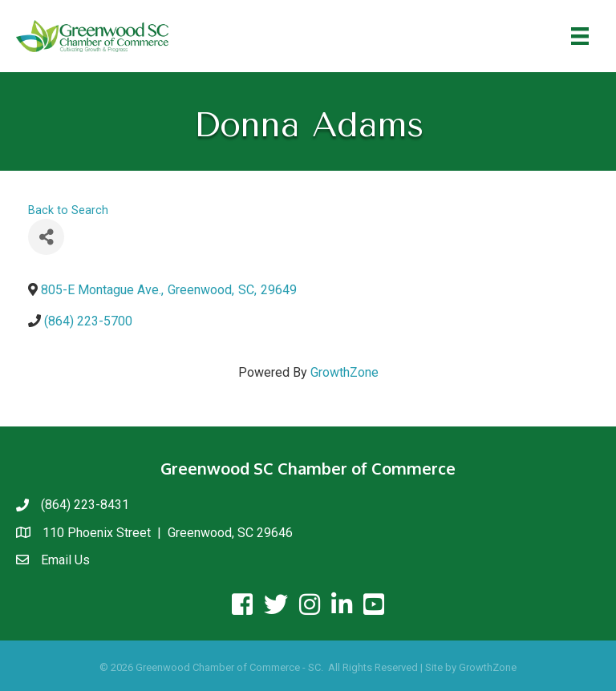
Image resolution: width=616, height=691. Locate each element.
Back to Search (68, 210)
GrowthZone (344, 372)
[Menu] (580, 36)
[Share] (46, 237)
